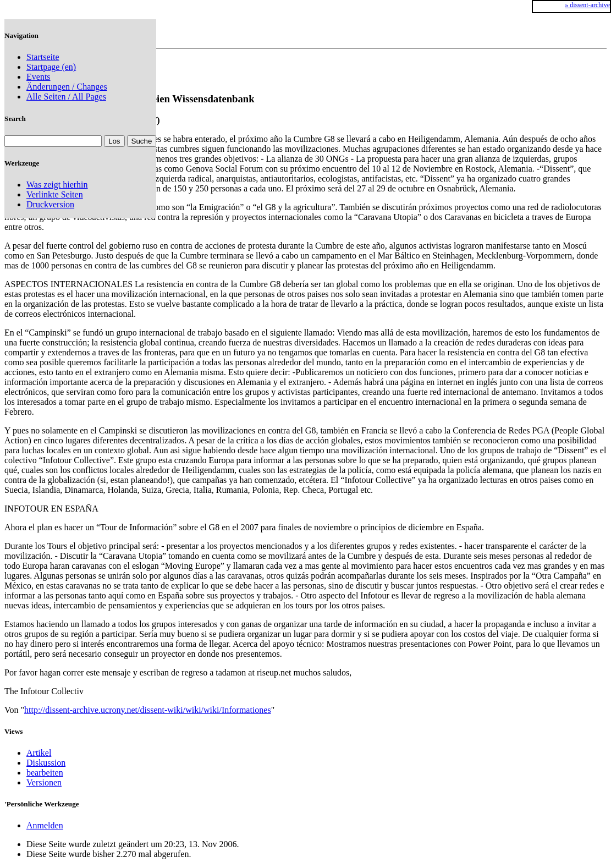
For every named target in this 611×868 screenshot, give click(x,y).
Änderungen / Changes (67, 87)
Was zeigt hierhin (57, 185)
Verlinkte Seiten (55, 194)
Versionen (44, 782)
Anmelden (45, 825)
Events (38, 77)
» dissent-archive (587, 5)
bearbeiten (45, 773)
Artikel (39, 753)
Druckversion (50, 204)
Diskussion (46, 763)
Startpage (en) (51, 67)
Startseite (43, 57)
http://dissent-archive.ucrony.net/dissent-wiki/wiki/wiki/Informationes (148, 710)
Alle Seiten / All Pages (66, 97)
